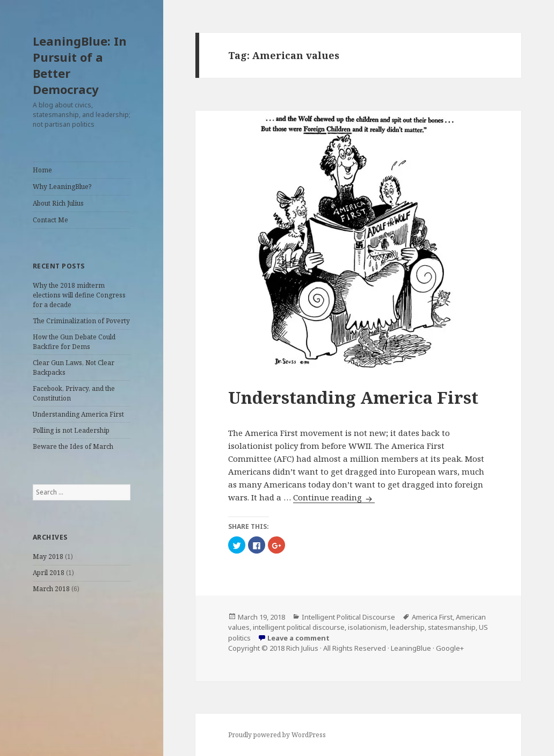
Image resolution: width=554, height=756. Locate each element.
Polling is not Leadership (71, 430)
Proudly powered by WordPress (277, 735)
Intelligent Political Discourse (348, 617)
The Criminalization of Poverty (81, 321)
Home (42, 170)
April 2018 (49, 573)
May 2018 (48, 557)
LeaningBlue (411, 648)
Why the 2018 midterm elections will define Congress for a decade (79, 295)
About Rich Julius (58, 203)
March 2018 (51, 589)
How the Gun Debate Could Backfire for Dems (74, 342)
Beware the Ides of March (73, 446)
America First (432, 617)
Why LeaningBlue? (62, 187)
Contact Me (50, 220)
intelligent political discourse (299, 627)
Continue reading (334, 497)
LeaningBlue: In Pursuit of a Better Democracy (80, 65)
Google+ (450, 648)
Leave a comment (298, 638)
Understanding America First (78, 414)
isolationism (367, 627)
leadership (407, 627)
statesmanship (452, 627)
